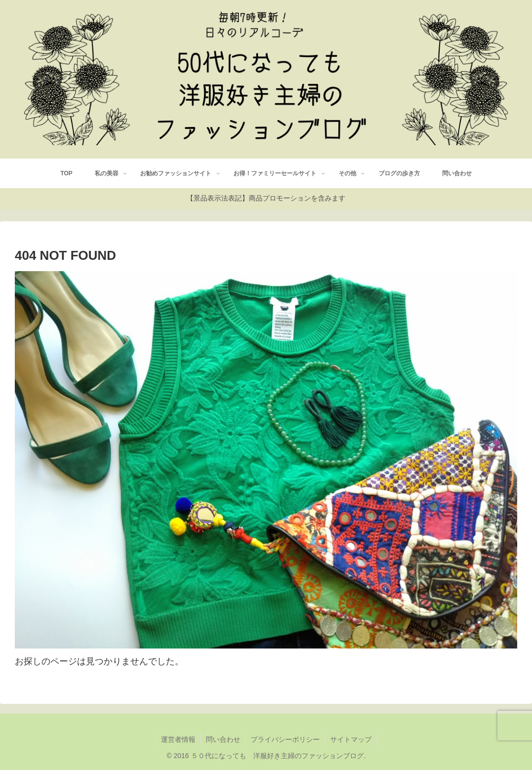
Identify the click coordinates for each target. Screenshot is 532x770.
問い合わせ (223, 739)
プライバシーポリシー (285, 739)
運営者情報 (178, 739)
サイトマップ (351, 739)
